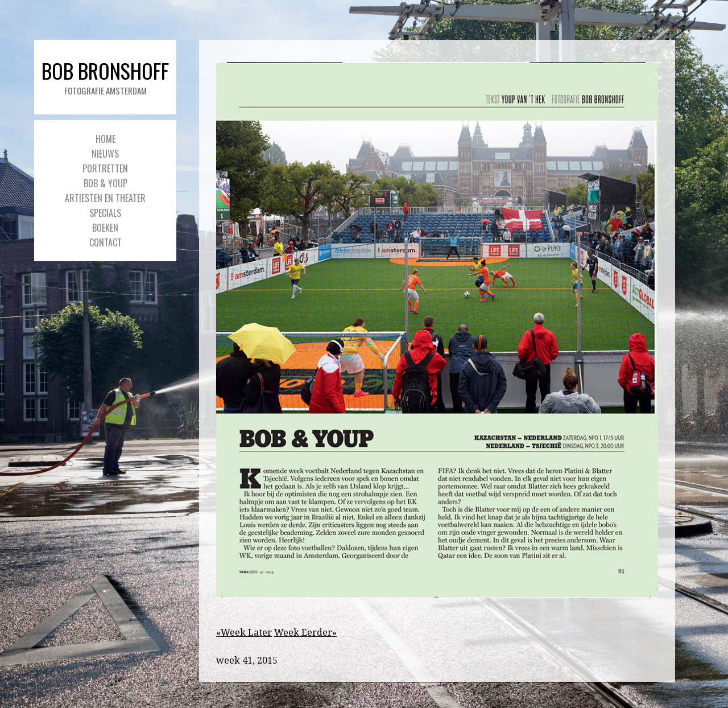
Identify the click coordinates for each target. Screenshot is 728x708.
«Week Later (244, 633)
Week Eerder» (305, 633)
